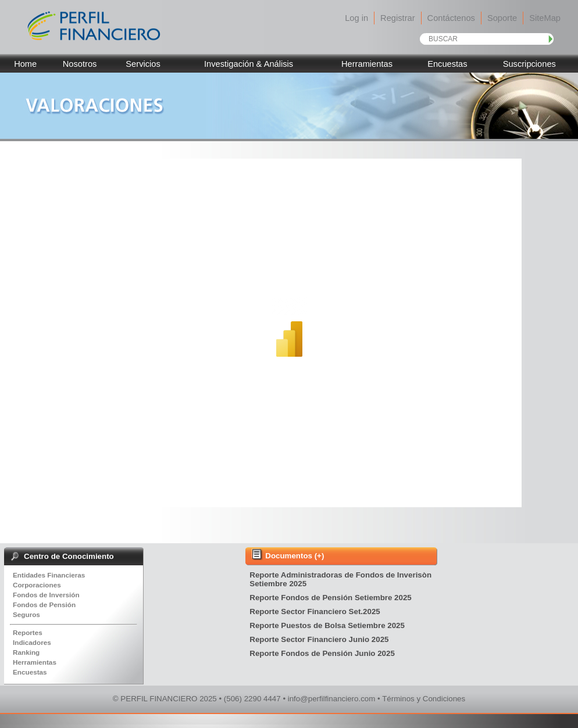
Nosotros (80, 64)
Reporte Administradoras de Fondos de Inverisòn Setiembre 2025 (340, 579)
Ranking (26, 652)
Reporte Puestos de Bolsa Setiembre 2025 (328, 625)
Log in (356, 18)
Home (25, 64)
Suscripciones (529, 64)
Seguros (26, 614)
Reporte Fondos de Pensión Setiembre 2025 (331, 598)
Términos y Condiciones (424, 699)
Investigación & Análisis (249, 64)
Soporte (502, 18)
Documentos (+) (295, 556)
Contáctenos (451, 18)
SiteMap (545, 18)
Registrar (397, 18)
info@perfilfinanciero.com (332, 699)
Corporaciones (37, 585)
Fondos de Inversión (46, 595)
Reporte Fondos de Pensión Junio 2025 (323, 653)
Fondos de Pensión (44, 605)
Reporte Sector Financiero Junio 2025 (320, 639)
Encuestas (447, 64)
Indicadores (32, 642)
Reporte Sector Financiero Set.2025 (316, 612)
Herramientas (367, 64)
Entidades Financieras (49, 575)
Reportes (28, 632)
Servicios (143, 64)
